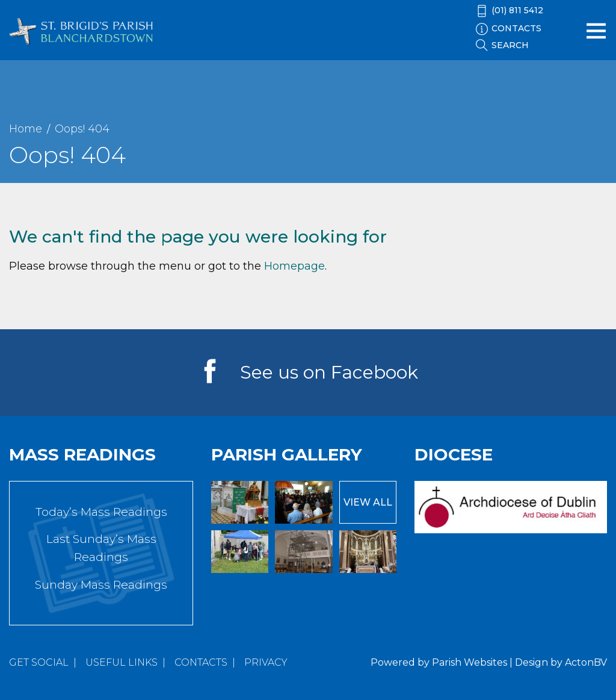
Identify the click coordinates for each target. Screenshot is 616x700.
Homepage (294, 266)
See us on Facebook (329, 372)
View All (368, 502)
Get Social (39, 662)
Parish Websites (470, 662)
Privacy (266, 662)
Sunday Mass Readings (101, 585)
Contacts (201, 662)
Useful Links (122, 662)
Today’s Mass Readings (101, 512)
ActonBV (586, 662)
